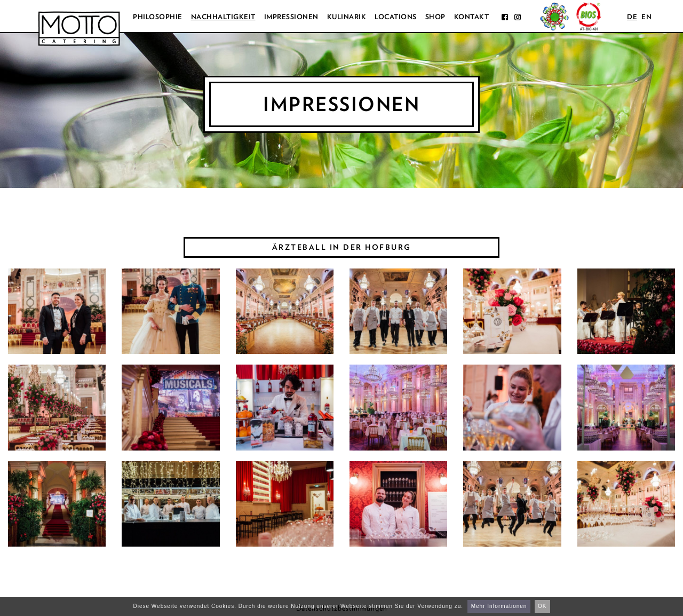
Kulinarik (347, 17)
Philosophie (158, 17)
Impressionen (291, 17)
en (646, 17)
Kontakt (472, 17)
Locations (396, 17)
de (632, 17)
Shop (435, 17)
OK (542, 606)
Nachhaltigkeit (223, 17)
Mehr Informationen (499, 606)
